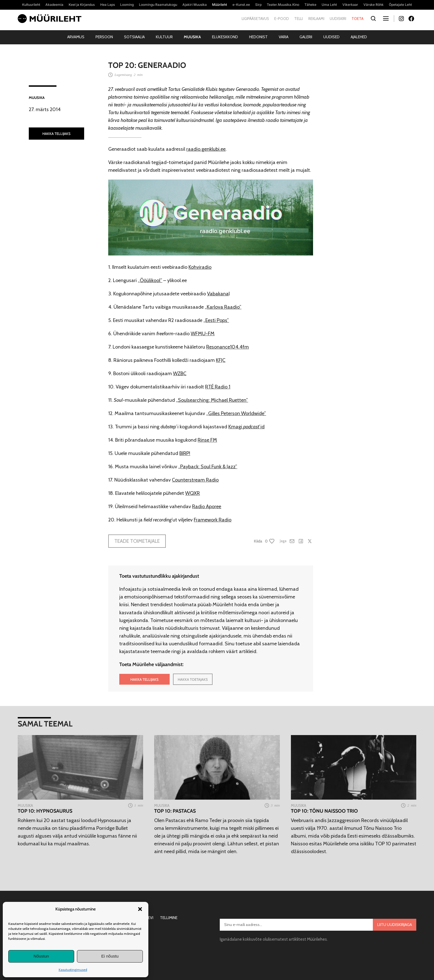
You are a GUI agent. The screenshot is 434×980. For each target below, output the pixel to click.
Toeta (357, 19)
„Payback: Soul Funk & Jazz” (208, 467)
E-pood (282, 19)
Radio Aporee (207, 506)
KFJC (221, 360)
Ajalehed (359, 37)
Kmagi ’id (246, 427)
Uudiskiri (338, 19)
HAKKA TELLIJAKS (56, 134)
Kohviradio (200, 267)
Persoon (104, 37)
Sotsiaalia (134, 37)
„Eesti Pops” (216, 320)
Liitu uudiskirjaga (395, 925)
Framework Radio (213, 520)
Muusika (192, 37)
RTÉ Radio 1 (218, 387)
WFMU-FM (203, 334)
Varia (284, 37)
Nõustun (41, 956)
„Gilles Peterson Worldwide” (236, 413)
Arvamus (76, 37)
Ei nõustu (110, 956)
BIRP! (185, 453)
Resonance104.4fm (228, 347)
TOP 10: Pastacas (175, 811)
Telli (299, 19)
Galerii (306, 37)
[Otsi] (373, 19)
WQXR (193, 493)
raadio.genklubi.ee (206, 149)
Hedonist (258, 37)
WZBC (180, 373)
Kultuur (164, 37)
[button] (140, 909)
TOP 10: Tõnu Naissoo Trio (324, 811)
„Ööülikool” (150, 280)
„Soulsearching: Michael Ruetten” (212, 400)
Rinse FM (207, 440)
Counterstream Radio (195, 480)
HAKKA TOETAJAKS (193, 679)
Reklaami (316, 19)
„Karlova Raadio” (223, 307)
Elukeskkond (225, 37)
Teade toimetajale (137, 541)
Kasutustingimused (73, 970)
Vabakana (218, 294)
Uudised (331, 37)
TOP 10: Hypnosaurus (45, 811)
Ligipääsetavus (255, 19)
